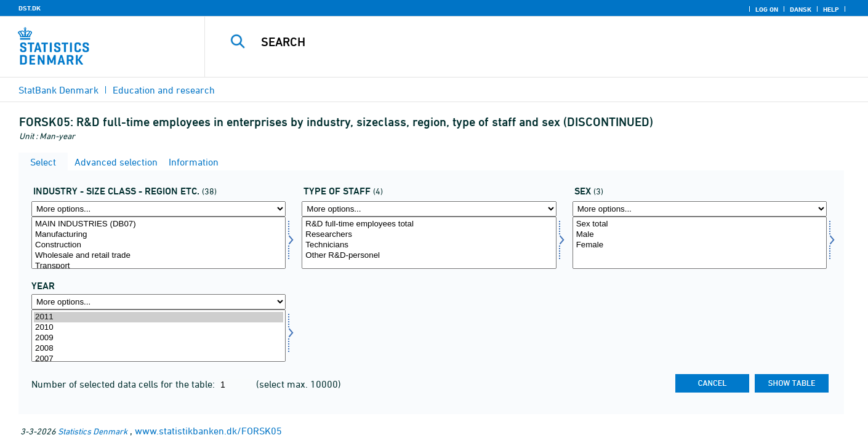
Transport (159, 266)
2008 (159, 349)
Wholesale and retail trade (159, 256)
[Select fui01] (159, 243)
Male (700, 235)
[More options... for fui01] (159, 209)
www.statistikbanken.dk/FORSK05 (208, 431)
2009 (159, 338)
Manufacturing (159, 235)
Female (700, 245)
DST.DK (30, 8)
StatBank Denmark (58, 90)
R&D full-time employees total (429, 224)
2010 (159, 328)
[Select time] (159, 336)
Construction (159, 245)
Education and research (164, 90)
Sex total (700, 224)
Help (831, 9)
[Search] (518, 42)
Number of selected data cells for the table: (124, 384)
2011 (159, 317)
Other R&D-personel (429, 256)
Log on (767, 9)
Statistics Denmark (93, 431)
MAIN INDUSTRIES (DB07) (159, 224)
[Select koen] (700, 243)
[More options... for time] (159, 302)
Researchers (429, 235)
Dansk (801, 9)
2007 (159, 359)
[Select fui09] (429, 243)
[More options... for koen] (700, 209)
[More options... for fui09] (429, 209)
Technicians (429, 245)
